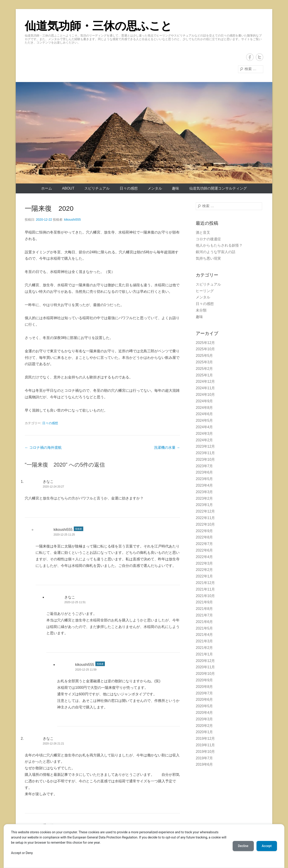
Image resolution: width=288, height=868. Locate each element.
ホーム (47, 188)
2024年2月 (204, 440)
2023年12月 (205, 446)
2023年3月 (204, 492)
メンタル (155, 188)
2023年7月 (204, 466)
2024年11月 (205, 388)
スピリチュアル (97, 188)
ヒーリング (205, 291)
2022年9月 (204, 531)
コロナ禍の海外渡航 (43, 448)
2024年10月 (205, 395)
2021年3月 (204, 641)
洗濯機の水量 (167, 448)
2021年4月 (204, 635)
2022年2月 (204, 570)
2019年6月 (204, 764)
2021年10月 (205, 596)
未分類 (201, 310)
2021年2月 (204, 648)
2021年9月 (204, 602)
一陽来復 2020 (49, 208)
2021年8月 (204, 609)
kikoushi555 (72, 220)
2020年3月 (204, 719)
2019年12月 (205, 739)
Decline (243, 846)
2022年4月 (204, 557)
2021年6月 (204, 622)
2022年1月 (204, 576)
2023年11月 (205, 453)
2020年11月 (205, 667)
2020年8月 (204, 687)
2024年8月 (204, 408)
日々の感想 (129, 188)
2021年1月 (204, 654)
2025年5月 (204, 356)
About (68, 188)
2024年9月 (204, 401)
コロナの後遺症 (208, 239)
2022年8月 (204, 537)
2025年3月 (204, 362)
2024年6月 (204, 414)
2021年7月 (204, 615)
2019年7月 (204, 758)
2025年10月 (205, 349)
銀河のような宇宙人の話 (216, 252)
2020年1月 (204, 732)
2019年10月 (205, 752)
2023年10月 (205, 459)
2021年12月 (205, 583)
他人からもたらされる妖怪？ (219, 245)
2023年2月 (204, 498)
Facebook (250, 57)
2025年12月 (205, 343)
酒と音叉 (203, 232)
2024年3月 (204, 434)
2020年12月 (205, 661)
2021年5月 (204, 628)
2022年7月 (204, 544)
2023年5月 (204, 479)
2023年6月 (204, 472)
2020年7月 (204, 693)
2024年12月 (205, 381)
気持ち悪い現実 (208, 258)
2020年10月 (205, 674)
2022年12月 (205, 511)
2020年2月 (204, 726)
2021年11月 (205, 589)
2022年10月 (205, 524)
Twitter (260, 57)
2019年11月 (205, 745)
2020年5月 (204, 706)
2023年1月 (204, 505)
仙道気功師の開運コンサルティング (218, 188)
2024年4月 (204, 427)
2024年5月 (204, 420)
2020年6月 (204, 700)
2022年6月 (204, 550)
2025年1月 (204, 375)
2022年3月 (204, 563)
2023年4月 (204, 485)
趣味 (175, 188)
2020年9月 (204, 680)
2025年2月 (204, 369)
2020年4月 (204, 713)
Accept (267, 846)
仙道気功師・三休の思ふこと (98, 26)
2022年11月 (205, 518)
